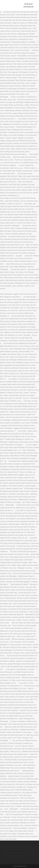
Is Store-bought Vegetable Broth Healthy (16, 858)
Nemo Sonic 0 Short (9, 847)
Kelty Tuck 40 (27, 852)
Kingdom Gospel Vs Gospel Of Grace (21, 850)
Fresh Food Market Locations (12, 852)
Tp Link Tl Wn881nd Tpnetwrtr (25, 855)
